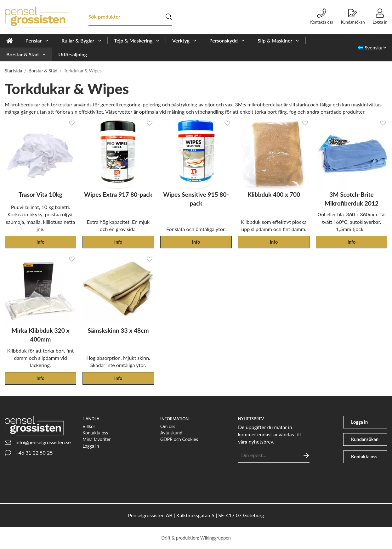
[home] (10, 41)
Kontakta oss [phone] (321, 17)
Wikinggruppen (216, 538)
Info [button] (40, 242)
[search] (169, 17)
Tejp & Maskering (137, 40)
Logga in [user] (380, 17)
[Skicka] (306, 455)
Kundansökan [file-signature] (353, 17)
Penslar (37, 40)
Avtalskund (171, 433)
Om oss (168, 426)
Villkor (89, 426)
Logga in (91, 446)
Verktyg (185, 40)
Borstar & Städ (26, 54)
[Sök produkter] (127, 17)
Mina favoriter (97, 439)
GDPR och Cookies (179, 439)
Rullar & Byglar (81, 40)
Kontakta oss (95, 433)
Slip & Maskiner (278, 40)
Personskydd (227, 40)
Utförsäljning (73, 54)
